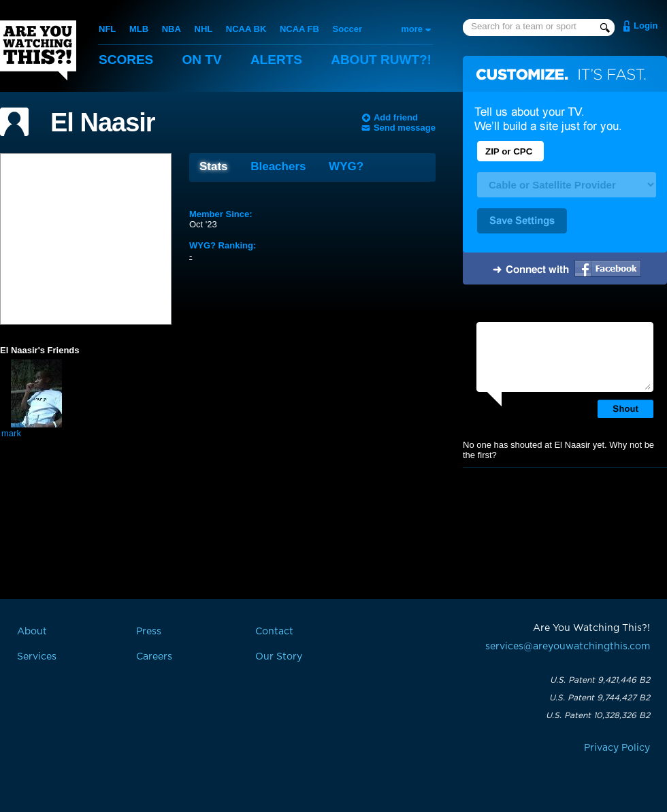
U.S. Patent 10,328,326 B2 (598, 715)
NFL (107, 29)
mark (11, 433)
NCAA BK (246, 29)
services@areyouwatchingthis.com (568, 647)
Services (37, 657)
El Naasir (103, 123)
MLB (139, 29)
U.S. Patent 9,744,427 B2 (600, 698)
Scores (126, 60)
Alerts (276, 60)
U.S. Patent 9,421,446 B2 (600, 680)
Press (149, 632)
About (381, 60)
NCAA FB (299, 29)
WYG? (346, 166)
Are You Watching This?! (38, 50)
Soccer (347, 29)
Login (646, 26)
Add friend (396, 117)
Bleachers (278, 166)
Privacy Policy (617, 748)
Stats (214, 166)
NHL (204, 29)
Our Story (279, 657)
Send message (405, 128)
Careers (154, 657)
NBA (172, 29)
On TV (202, 60)
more (412, 29)
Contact (274, 632)
